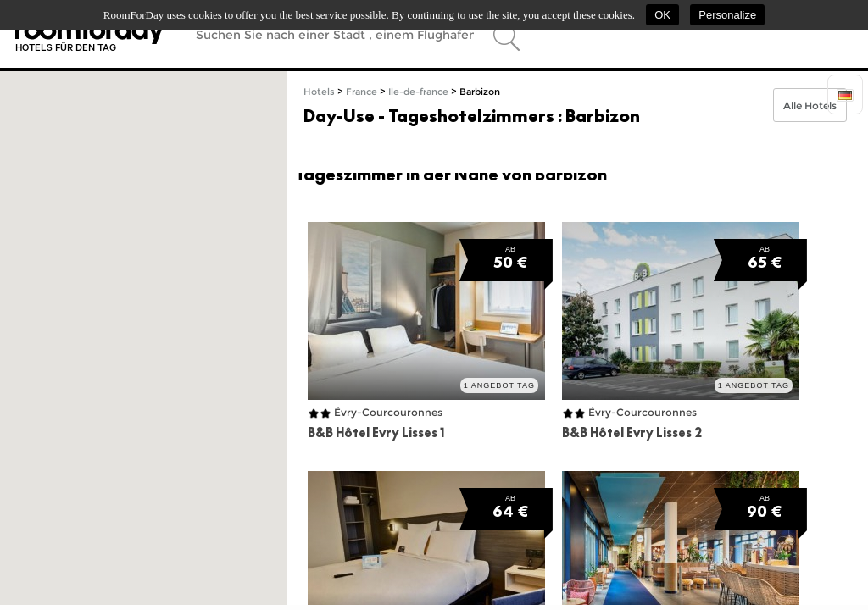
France (362, 92)
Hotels (319, 92)
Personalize (727, 15)
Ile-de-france (418, 92)
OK (662, 15)
